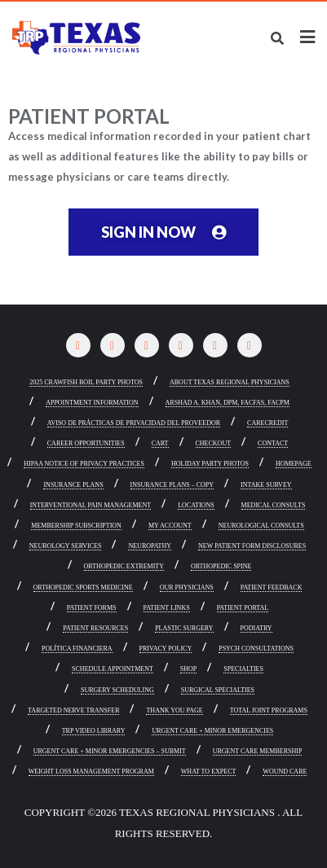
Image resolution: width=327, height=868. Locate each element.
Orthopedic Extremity (124, 567)
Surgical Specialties (218, 690)
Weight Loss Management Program (91, 772)
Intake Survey (266, 485)
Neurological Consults (261, 526)
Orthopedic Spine (221, 567)
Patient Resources (95, 629)
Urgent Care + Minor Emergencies (212, 731)
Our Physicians (187, 588)
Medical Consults (274, 506)
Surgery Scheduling (117, 690)
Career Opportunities (86, 444)
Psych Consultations (256, 649)
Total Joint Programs (269, 711)
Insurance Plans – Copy (172, 485)
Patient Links (167, 608)
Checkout (214, 444)
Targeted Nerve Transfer (73, 711)
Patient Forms (92, 608)
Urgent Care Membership (258, 752)
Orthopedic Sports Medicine (83, 588)
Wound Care (285, 772)
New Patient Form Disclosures (252, 546)
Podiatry (256, 629)
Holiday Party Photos (210, 464)
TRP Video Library (94, 731)
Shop (188, 669)
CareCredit (267, 423)
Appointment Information (92, 403)
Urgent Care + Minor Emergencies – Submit (110, 752)
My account (170, 526)
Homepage (294, 464)
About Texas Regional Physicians (230, 383)
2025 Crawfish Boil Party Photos (86, 383)
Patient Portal (243, 608)
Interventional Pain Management (91, 506)
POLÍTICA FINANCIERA (77, 649)
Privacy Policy (166, 649)
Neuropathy (150, 546)
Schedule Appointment (113, 669)
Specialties (243, 669)
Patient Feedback (272, 588)
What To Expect (209, 772)
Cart (160, 444)
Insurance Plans (73, 485)
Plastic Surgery (184, 629)
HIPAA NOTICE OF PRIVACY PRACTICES (84, 464)
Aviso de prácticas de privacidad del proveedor (134, 423)
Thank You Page (174, 711)
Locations (196, 506)
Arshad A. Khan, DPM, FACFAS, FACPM (228, 403)
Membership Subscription (76, 526)
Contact (273, 444)
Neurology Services (66, 546)
